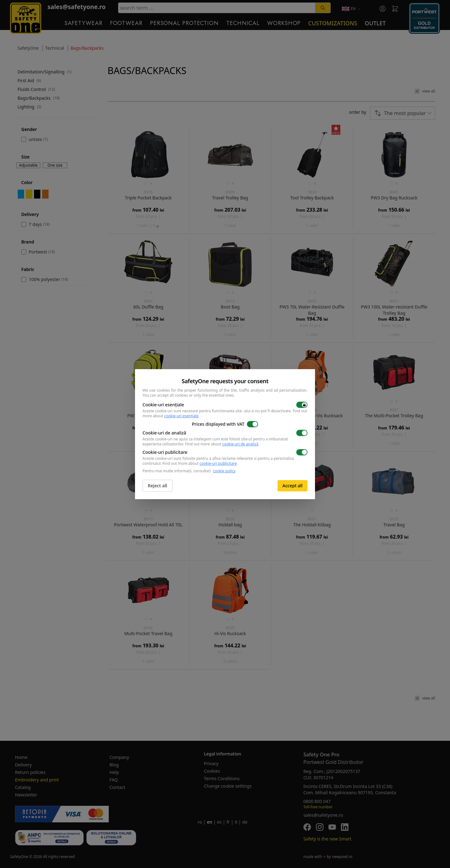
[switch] (302, 405)
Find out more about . (222, 444)
